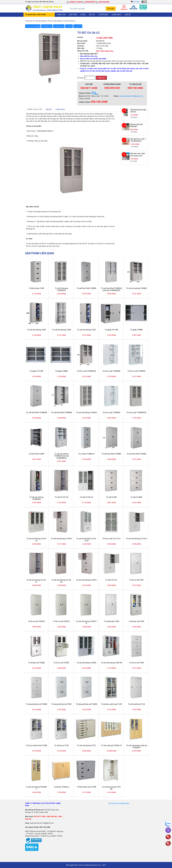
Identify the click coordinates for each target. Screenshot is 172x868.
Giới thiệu (73, 15)
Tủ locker (69, 26)
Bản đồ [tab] (49, 109)
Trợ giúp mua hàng (32, 2)
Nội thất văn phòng (47, 2)
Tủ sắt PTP (78, 26)
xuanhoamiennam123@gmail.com (131, 96)
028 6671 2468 (89, 88)
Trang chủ (61, 15)
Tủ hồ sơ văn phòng (33, 26)
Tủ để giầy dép (47, 26)
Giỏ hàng (136, 2)
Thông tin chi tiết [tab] (35, 109)
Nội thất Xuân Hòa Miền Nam (119, 803)
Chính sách (116, 15)
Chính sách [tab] (60, 109)
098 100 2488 (135, 88)
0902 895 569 (112, 88)
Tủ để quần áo (59, 26)
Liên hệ (128, 15)
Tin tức (92, 15)
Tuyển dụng (103, 15)
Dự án (83, 15)
